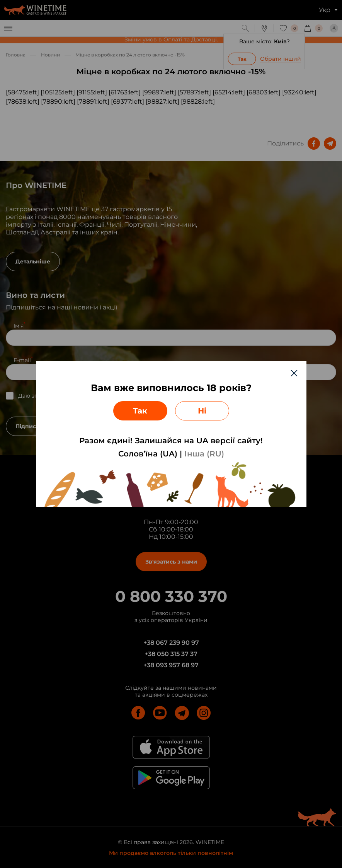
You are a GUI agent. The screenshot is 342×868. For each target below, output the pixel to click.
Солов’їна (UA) (148, 454)
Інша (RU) (204, 454)
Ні (202, 411)
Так (140, 411)
